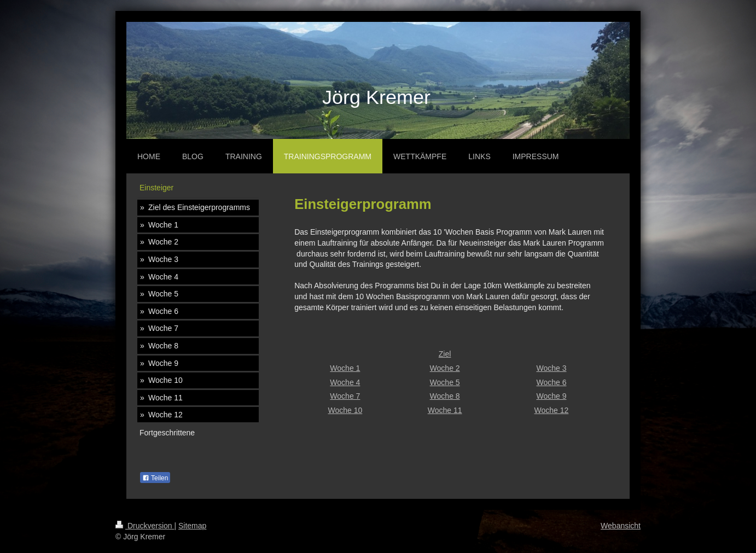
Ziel (445, 354)
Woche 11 (445, 410)
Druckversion (145, 526)
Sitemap (192, 526)
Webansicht (621, 526)
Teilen (155, 478)
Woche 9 (551, 396)
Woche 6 (551, 382)
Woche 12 (552, 410)
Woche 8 (445, 396)
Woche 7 (345, 396)
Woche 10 (345, 410)
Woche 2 (445, 368)
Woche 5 (445, 382)
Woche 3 (551, 368)
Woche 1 (345, 368)
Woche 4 (345, 382)
